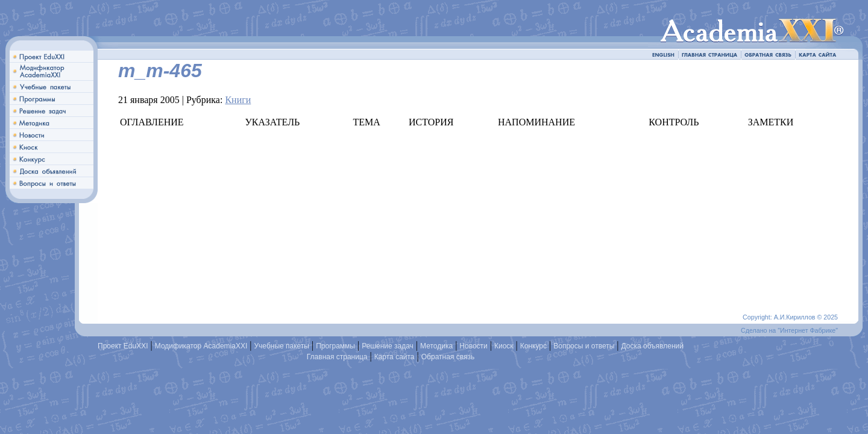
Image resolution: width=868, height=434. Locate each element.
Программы (335, 346)
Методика (436, 346)
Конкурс (533, 346)
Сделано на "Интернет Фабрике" (789, 330)
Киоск (504, 346)
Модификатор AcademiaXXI (201, 346)
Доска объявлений (653, 346)
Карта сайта (395, 357)
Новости (473, 346)
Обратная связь (448, 357)
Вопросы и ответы (584, 346)
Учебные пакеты (281, 346)
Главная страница (337, 357)
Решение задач (388, 346)
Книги (238, 100)
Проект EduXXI (123, 346)
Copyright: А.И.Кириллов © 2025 (790, 317)
